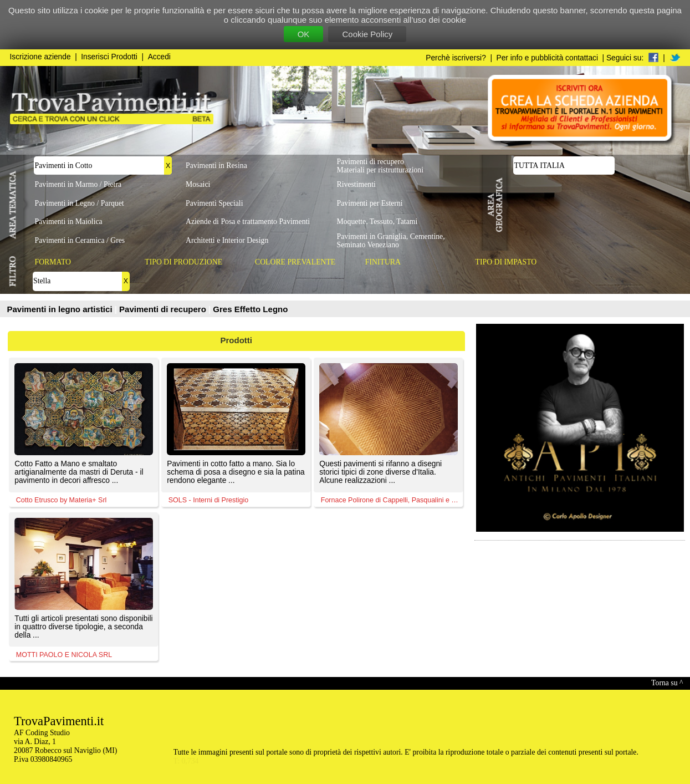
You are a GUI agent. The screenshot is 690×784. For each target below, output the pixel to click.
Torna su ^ (667, 683)
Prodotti (237, 340)
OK (304, 34)
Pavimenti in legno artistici (61, 309)
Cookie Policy (367, 34)
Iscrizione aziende (40, 57)
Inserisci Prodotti (109, 57)
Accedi (159, 57)
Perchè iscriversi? (456, 58)
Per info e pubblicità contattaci (547, 58)
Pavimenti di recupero (164, 309)
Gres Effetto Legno (250, 309)
